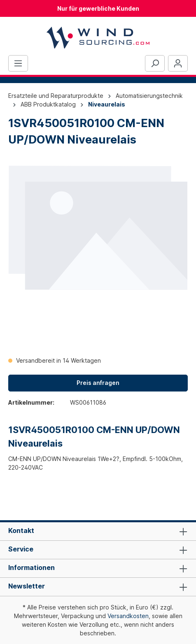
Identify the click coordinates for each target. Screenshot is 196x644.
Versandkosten (128, 616)
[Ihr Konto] (178, 63)
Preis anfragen (98, 383)
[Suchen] (155, 63)
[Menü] (18, 63)
